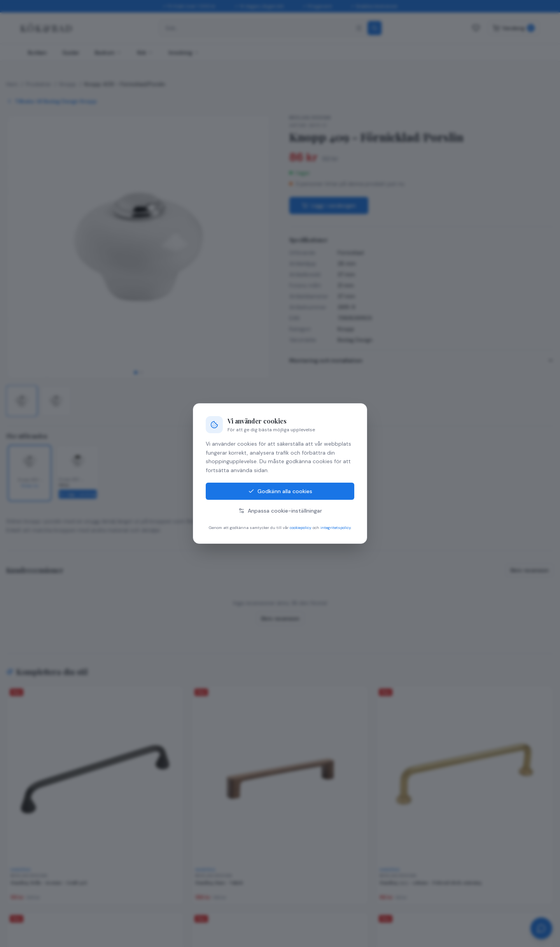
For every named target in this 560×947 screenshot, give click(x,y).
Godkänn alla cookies (280, 491)
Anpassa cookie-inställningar (280, 511)
